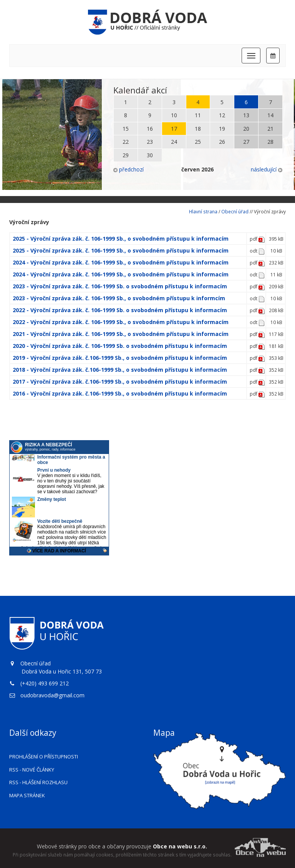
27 (246, 142)
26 (222, 142)
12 (222, 115)
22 (126, 142)
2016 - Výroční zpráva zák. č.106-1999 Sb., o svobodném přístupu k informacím (120, 393)
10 (174, 115)
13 (246, 115)
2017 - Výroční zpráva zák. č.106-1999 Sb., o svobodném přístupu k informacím (120, 382)
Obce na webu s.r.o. (180, 846)
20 (246, 129)
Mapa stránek (27, 795)
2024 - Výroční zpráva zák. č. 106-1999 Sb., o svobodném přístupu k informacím (121, 262)
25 (198, 142)
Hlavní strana (203, 211)
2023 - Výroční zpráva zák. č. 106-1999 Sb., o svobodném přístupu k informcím (119, 298)
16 (150, 129)
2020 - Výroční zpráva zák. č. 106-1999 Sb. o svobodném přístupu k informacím (120, 346)
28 (270, 142)
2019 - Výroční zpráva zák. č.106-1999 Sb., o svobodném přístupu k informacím (120, 358)
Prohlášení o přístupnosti (44, 757)
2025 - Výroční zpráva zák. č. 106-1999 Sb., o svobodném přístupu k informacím (121, 239)
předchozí (128, 169)
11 (198, 115)
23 (150, 142)
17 (174, 129)
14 (270, 115)
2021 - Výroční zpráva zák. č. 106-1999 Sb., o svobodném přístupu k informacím (121, 334)
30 (150, 155)
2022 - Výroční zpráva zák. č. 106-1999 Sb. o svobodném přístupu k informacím (120, 310)
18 (198, 129)
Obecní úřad (235, 211)
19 (222, 129)
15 (126, 129)
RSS (32, 770)
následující (267, 169)
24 (174, 142)
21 (270, 129)
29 (126, 155)
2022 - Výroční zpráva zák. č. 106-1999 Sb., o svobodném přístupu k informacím (121, 322)
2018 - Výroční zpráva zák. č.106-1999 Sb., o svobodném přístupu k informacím (120, 370)
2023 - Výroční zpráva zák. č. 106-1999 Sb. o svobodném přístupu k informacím (120, 286)
